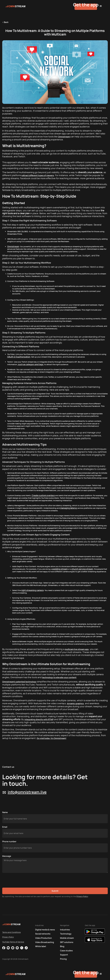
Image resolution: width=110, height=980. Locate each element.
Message (7, 856)
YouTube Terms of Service (13, 942)
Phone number (9, 841)
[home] (28, 6)
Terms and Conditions (11, 932)
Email (5, 827)
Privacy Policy (82, 896)
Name (5, 812)
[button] (101, 6)
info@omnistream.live (27, 792)
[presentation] (21, 880)
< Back (5, 22)
